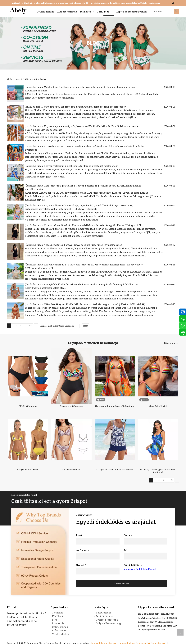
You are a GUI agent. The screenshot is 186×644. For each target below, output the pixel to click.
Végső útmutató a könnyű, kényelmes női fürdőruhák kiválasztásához (83, 245)
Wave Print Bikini (158, 406)
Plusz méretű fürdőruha (71, 406)
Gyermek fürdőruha (107, 620)
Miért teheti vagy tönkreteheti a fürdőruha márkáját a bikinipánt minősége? (83, 107)
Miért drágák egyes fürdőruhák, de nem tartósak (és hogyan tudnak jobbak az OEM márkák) (95, 304)
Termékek (58, 613)
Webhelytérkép (61, 634)
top (180, 632)
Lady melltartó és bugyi (109, 623)
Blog (55, 620)
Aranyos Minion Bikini (28, 470)
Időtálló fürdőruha (28, 406)
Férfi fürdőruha (104, 616)
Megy (86, 326)
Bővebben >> (171, 343)
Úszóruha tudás (34, 87)
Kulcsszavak (59, 630)
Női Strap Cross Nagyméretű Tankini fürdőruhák (158, 471)
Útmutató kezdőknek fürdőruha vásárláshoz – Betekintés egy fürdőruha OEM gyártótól (92, 225)
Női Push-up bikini (71, 470)
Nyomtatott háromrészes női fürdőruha (115, 406)
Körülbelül (58, 616)
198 (30, 326)
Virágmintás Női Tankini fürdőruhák (115, 470)
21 (172, 480)
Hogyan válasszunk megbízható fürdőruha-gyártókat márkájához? (81, 166)
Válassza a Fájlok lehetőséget (140, 569)
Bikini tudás (32, 107)
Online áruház (60, 627)
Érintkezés (58, 623)
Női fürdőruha (104, 613)
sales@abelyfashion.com (148, 3)
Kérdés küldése (122, 584)
